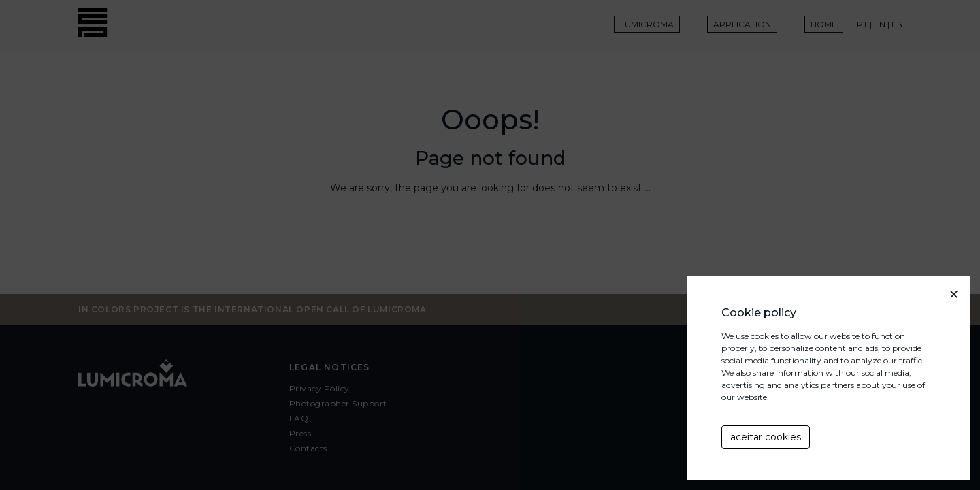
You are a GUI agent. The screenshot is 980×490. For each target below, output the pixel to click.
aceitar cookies (766, 437)
